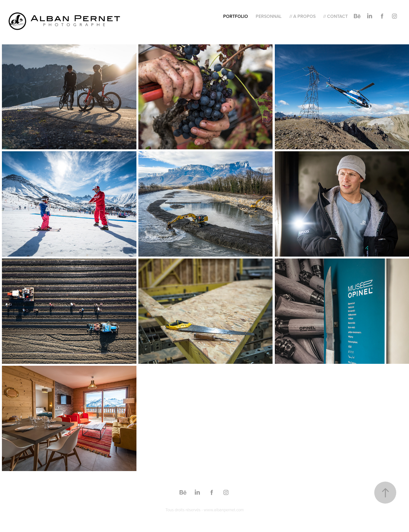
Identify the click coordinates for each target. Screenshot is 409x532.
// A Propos (303, 16)
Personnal (269, 16)
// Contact (336, 16)
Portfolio (236, 16)
